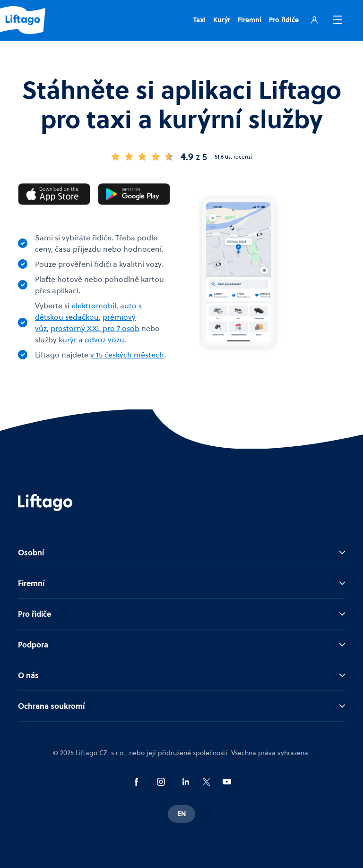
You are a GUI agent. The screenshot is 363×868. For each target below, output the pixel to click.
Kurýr (222, 20)
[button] (336, 20)
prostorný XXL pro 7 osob (95, 328)
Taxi (199, 20)
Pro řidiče (284, 20)
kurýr (68, 340)
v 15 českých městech (127, 355)
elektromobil (94, 306)
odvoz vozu (104, 340)
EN (181, 814)
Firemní (250, 20)
